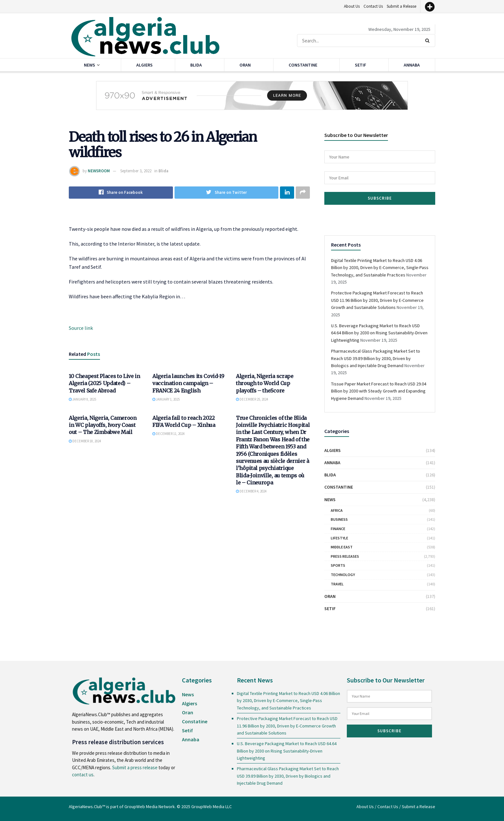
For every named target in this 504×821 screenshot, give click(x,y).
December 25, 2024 (252, 400)
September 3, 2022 (136, 171)
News (90, 65)
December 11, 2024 (168, 434)
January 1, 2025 (166, 400)
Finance (338, 529)
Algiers (144, 65)
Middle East (342, 547)
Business (339, 519)
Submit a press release (135, 767)
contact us (83, 775)
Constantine (303, 65)
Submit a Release (401, 6)
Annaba (412, 65)
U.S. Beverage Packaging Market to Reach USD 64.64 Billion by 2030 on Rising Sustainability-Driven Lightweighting (379, 333)
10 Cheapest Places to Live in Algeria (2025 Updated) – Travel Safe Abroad (104, 383)
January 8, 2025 (82, 400)
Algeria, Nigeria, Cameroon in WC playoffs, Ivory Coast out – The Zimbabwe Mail (103, 425)
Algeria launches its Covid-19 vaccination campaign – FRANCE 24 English (188, 383)
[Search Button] (429, 41)
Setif (360, 65)
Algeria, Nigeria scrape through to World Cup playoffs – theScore (265, 383)
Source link (81, 328)
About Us (352, 6)
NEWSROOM (99, 171)
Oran (245, 65)
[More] (430, 7)
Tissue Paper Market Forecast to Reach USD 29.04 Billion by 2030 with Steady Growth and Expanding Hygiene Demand (379, 391)
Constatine (195, 721)
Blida (196, 65)
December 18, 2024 (85, 441)
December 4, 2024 (251, 492)
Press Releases (345, 556)
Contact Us (373, 6)
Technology (343, 575)
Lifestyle (339, 538)
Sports (338, 565)
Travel (337, 584)
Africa (337, 510)
